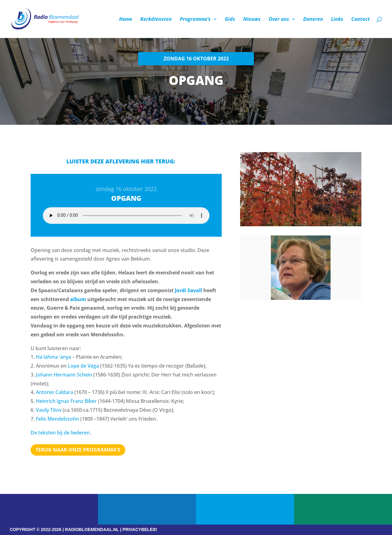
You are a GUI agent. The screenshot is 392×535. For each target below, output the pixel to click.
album (78, 299)
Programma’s (195, 20)
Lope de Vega (83, 366)
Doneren (313, 20)
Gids (230, 20)
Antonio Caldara (55, 392)
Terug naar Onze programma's (78, 450)
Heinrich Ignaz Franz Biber (66, 401)
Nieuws (252, 20)
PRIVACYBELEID (140, 529)
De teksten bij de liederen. (61, 433)
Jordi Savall (188, 290)
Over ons (279, 20)
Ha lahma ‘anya (53, 357)
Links (337, 20)
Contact (361, 20)
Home (126, 20)
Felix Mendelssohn (57, 419)
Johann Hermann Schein (64, 375)
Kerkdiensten (156, 20)
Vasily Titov (49, 410)
